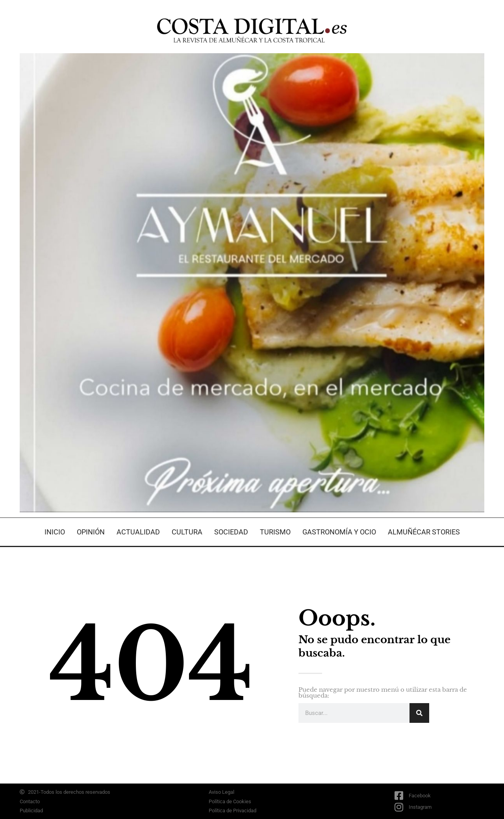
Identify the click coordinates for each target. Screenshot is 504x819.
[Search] (419, 713)
